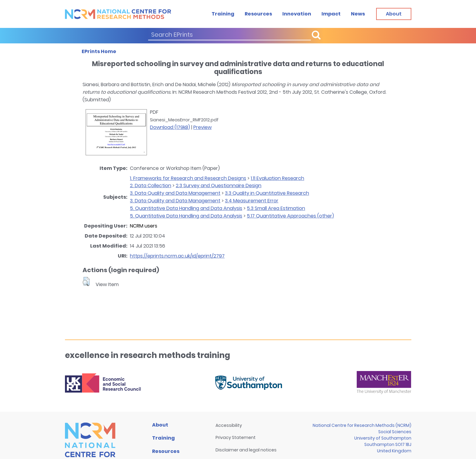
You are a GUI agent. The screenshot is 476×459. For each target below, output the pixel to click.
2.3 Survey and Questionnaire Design (219, 186)
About (160, 425)
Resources (258, 14)
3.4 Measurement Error (252, 201)
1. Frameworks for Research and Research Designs (188, 178)
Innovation (297, 14)
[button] (86, 282)
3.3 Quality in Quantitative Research (267, 193)
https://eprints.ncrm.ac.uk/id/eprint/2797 (177, 256)
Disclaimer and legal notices (246, 450)
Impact (331, 14)
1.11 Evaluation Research (277, 178)
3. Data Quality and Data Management (175, 193)
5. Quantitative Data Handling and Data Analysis (186, 208)
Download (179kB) (170, 127)
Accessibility (229, 425)
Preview (202, 127)
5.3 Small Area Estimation (276, 208)
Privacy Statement (236, 437)
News (358, 14)
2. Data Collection (151, 186)
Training (223, 14)
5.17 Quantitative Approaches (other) (290, 216)
